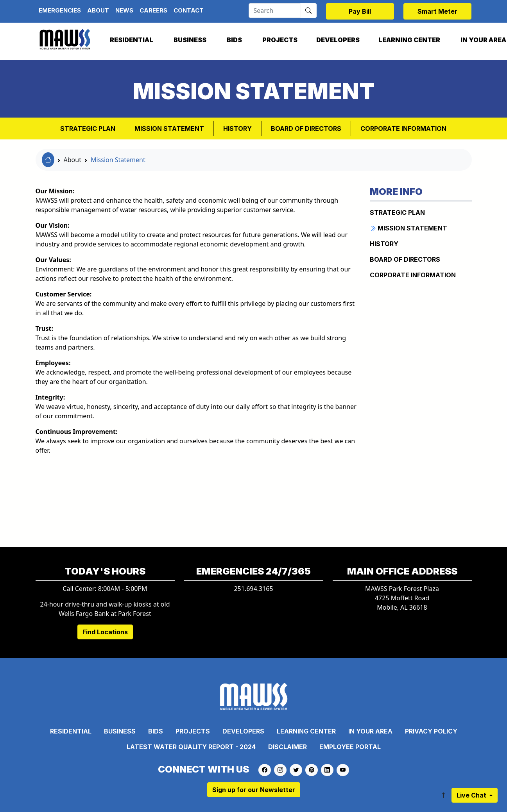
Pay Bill (360, 11)
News (124, 10)
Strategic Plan (88, 128)
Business (190, 40)
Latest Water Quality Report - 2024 (191, 747)
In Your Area (370, 731)
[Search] (275, 11)
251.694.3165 (253, 589)
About (98, 10)
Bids (234, 40)
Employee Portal (350, 747)
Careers (153, 10)
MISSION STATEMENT (169, 128)
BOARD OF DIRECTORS (306, 128)
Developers (338, 40)
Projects (280, 40)
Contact (189, 10)
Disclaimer (288, 747)
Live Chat (472, 795)
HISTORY (237, 128)
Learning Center (409, 40)
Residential (132, 40)
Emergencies (60, 10)
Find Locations (105, 632)
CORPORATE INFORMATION (403, 128)
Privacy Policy (431, 731)
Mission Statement (118, 160)
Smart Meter (437, 11)
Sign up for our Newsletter (254, 790)
